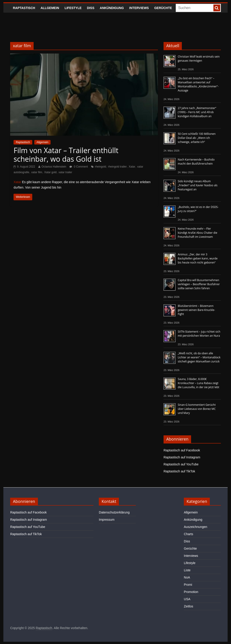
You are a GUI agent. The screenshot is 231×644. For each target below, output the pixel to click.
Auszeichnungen (196, 527)
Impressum (107, 520)
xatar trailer (65, 172)
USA (187, 599)
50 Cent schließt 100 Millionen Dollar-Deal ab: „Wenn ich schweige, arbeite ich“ (197, 138)
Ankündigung (112, 8)
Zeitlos (188, 606)
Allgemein (50, 8)
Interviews (139, 8)
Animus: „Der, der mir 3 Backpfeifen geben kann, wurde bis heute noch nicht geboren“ (198, 258)
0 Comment (79, 167)
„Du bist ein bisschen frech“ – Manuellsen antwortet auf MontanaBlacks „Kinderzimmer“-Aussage (198, 84)
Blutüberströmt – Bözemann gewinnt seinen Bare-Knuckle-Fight (196, 310)
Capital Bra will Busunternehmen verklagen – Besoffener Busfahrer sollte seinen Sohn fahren (199, 284)
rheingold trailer (117, 167)
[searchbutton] (217, 8)
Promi (188, 585)
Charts (188, 534)
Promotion (191, 592)
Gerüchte (163, 8)
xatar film (37, 172)
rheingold (100, 167)
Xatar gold (50, 172)
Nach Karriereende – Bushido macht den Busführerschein (196, 162)
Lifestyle (73, 8)
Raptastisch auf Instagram (182, 457)
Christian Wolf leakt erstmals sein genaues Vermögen (199, 59)
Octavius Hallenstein (54, 167)
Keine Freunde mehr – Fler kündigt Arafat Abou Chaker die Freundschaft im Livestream (198, 233)
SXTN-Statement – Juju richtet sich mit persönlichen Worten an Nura (199, 334)
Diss (91, 8)
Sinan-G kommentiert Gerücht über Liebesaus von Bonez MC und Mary (197, 409)
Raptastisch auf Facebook (182, 450)
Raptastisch (24, 8)
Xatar (132, 167)
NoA (187, 577)
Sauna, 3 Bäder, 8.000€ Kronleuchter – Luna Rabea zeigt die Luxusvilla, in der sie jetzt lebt (199, 383)
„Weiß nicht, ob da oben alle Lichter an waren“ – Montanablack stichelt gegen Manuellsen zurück (199, 357)
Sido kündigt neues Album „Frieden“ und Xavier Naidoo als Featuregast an (198, 185)
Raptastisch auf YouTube (181, 464)
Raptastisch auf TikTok (179, 471)
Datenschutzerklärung (114, 512)
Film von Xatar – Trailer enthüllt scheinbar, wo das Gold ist (66, 155)
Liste (187, 570)
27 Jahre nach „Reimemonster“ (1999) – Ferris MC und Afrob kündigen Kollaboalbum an (197, 112)
